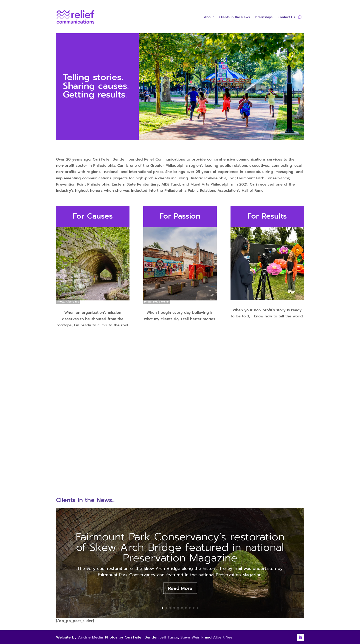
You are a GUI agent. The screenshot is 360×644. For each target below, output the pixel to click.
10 (198, 608)
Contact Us (286, 18)
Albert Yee (223, 637)
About (209, 18)
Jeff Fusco (169, 637)
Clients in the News (234, 18)
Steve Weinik (192, 637)
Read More (180, 588)
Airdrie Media (90, 637)
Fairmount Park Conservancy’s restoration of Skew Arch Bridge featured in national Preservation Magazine (180, 547)
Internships (264, 18)
